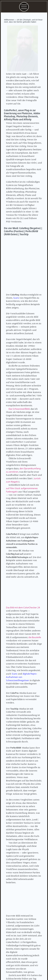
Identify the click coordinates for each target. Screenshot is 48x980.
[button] (24, 12)
